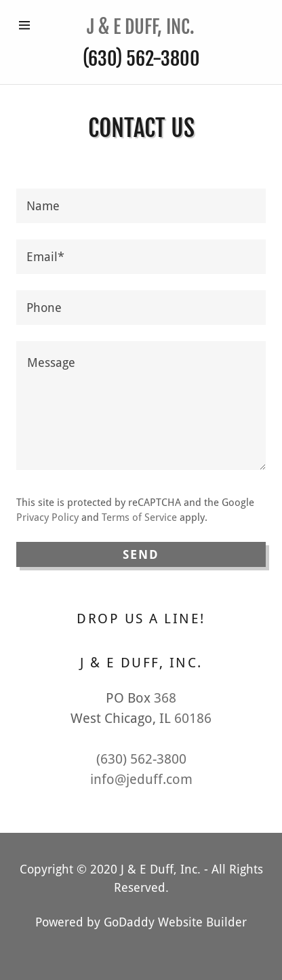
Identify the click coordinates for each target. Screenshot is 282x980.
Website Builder (202, 922)
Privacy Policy (47, 517)
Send (141, 554)
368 (165, 698)
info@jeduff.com (141, 779)
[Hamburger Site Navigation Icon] (29, 25)
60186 (193, 718)
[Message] (141, 406)
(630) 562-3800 (141, 59)
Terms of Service (139, 517)
